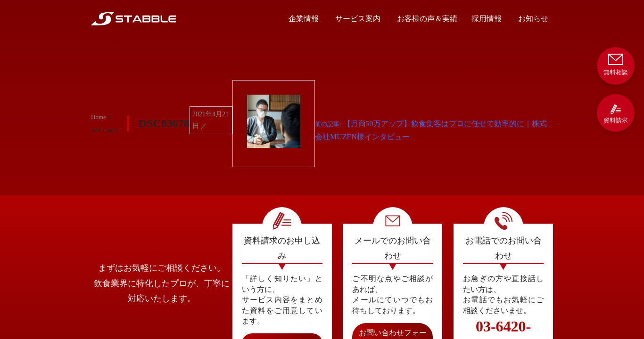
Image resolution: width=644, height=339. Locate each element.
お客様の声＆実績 (427, 19)
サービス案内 (358, 19)
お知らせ (533, 19)
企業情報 (304, 19)
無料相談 (616, 64)
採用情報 (487, 19)
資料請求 (616, 114)
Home (99, 117)
